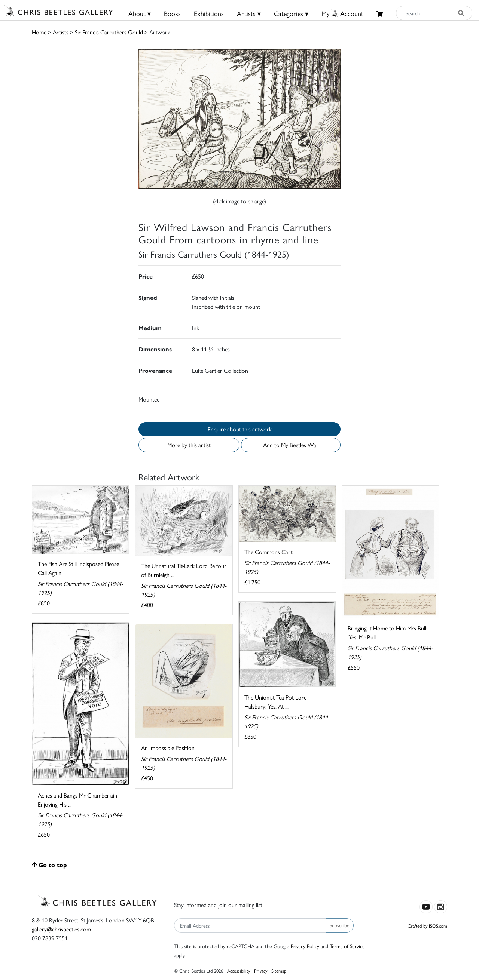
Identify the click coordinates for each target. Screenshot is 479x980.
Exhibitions (209, 13)
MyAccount (342, 13)
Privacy (261, 970)
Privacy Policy (305, 946)
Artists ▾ (249, 13)
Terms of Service (347, 946)
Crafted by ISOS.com (427, 926)
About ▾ (140, 13)
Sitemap (279, 970)
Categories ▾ (291, 13)
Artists (61, 32)
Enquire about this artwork (240, 429)
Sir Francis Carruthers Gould (109, 32)
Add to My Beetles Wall (291, 445)
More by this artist (189, 445)
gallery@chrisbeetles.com (61, 929)
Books (172, 13)
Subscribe (340, 925)
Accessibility (239, 970)
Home (39, 32)
